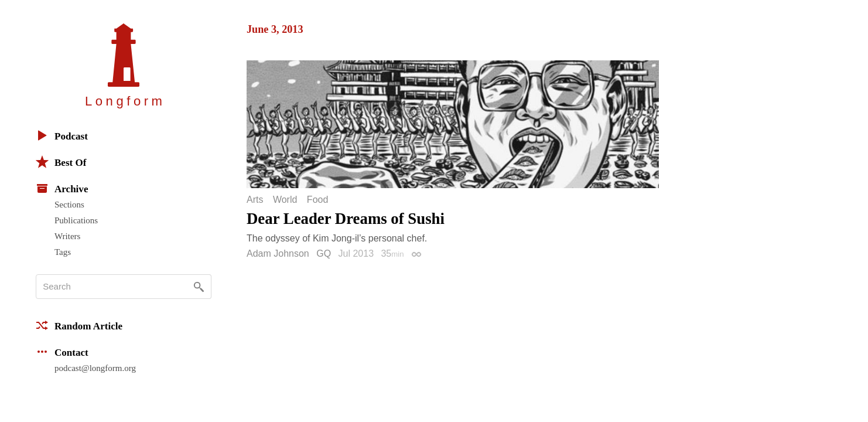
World (285, 200)
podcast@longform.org (95, 368)
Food (317, 200)
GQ (324, 253)
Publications (76, 220)
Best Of (61, 162)
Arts (255, 200)
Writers (67, 236)
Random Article (79, 325)
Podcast (62, 135)
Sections (69, 205)
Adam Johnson (278, 253)
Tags (63, 252)
